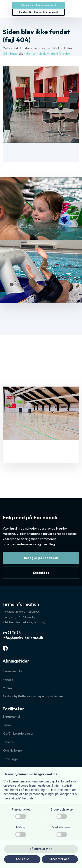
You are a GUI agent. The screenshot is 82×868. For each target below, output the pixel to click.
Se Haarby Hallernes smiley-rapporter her (33, 696)
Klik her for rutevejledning (24, 622)
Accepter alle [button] (60, 859)
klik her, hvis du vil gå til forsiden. (48, 53)
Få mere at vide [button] (41, 849)
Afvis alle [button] (22, 859)
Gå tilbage (10, 53)
